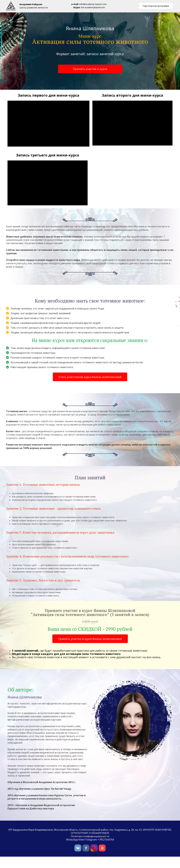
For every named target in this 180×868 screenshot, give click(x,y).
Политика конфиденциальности (90, 836)
